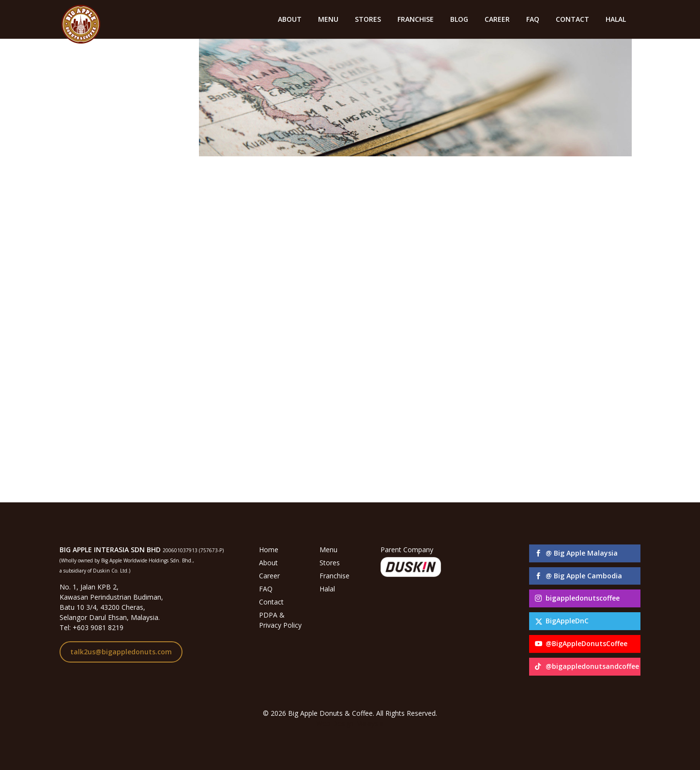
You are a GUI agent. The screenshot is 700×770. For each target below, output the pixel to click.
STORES (368, 20)
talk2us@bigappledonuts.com (121, 652)
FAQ (533, 20)
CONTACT (572, 20)
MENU (328, 20)
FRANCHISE (416, 20)
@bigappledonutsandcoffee (592, 666)
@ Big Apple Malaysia (582, 553)
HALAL (616, 20)
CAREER (497, 20)
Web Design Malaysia (350, 723)
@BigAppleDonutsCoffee (586, 643)
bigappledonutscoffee (583, 598)
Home (269, 550)
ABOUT (290, 20)
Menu (328, 550)
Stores (330, 563)
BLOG (459, 20)
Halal (327, 589)
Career (269, 576)
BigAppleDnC (567, 621)
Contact (271, 602)
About (268, 563)
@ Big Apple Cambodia (584, 576)
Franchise (335, 576)
